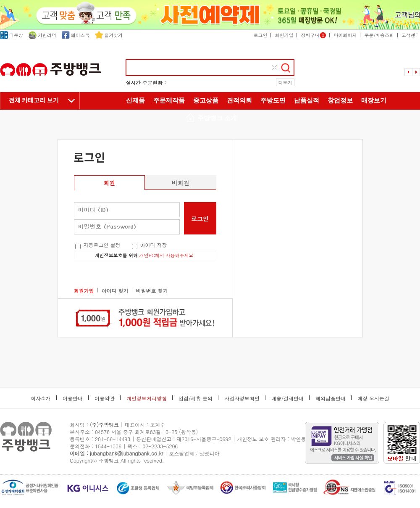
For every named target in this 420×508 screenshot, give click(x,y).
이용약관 (105, 398)
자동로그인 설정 (102, 245)
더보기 (285, 83)
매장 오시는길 (373, 398)
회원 (109, 183)
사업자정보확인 (242, 398)
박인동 (299, 439)
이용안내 (73, 398)
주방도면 (273, 100)
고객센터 (411, 35)
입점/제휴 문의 (196, 398)
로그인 (260, 35)
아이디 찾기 (115, 291)
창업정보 (340, 100)
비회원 (181, 183)
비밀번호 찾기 (152, 291)
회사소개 (41, 398)
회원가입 (284, 35)
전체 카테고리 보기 (34, 100)
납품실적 (307, 100)
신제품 (135, 100)
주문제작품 (169, 100)
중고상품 (206, 100)
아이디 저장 (154, 245)
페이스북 (76, 35)
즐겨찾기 (109, 35)
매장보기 (374, 100)
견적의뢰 (239, 100)
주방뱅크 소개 (210, 119)
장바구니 (313, 35)
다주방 (12, 35)
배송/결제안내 (287, 398)
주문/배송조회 (379, 35)
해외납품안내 (331, 398)
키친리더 (42, 35)
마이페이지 (345, 35)
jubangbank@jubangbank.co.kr (126, 453)
